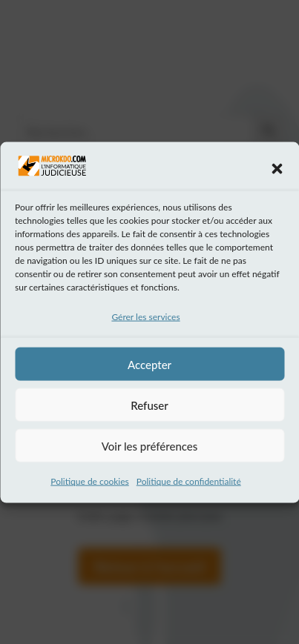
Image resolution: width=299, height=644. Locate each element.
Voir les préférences (150, 448)
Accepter (149, 367)
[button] (277, 171)
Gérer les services (145, 319)
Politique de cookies (89, 484)
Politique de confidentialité (189, 484)
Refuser (149, 408)
